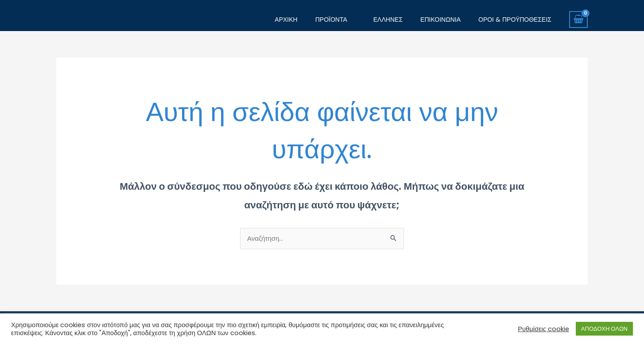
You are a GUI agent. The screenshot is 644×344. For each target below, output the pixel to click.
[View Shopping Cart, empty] (578, 20)
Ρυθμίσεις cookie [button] (543, 329)
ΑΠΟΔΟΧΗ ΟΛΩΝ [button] (604, 329)
